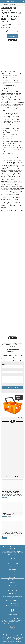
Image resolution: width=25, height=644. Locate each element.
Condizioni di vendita (12, 564)
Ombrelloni (13, 5)
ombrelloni (18, 345)
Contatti (13, 574)
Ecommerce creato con (12, 642)
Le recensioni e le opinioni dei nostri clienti (12, 597)
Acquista (13, 36)
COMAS (12, 346)
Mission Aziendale (13, 588)
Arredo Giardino (5, 5)
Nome (3, 364)
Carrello (12, 577)
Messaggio (5, 375)
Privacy (12, 566)
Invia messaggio (13, 387)
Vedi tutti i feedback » (13, 477)
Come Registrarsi (13, 572)
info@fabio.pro (19, 640)
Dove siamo (12, 569)
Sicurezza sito (13, 593)
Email (3, 370)
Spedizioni (12, 583)
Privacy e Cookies (13, 591)
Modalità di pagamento (12, 600)
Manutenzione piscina (13, 606)
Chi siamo (12, 561)
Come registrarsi (12, 585)
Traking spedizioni (12, 603)
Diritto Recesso (12, 580)
